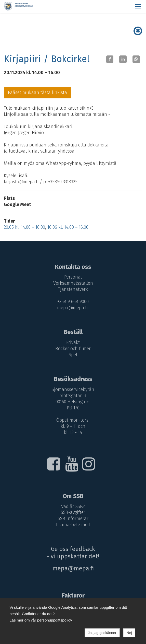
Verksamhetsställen (73, 283)
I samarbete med (73, 525)
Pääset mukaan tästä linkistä (37, 93)
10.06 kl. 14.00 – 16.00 (68, 227)
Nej (129, 633)
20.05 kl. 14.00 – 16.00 (24, 227)
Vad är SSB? (73, 507)
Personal (73, 277)
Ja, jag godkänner (102, 633)
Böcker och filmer (73, 349)
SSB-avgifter (73, 512)
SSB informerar (73, 519)
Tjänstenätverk (73, 289)
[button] (138, 6)
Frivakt (73, 342)
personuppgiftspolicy (55, 620)
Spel (73, 355)
